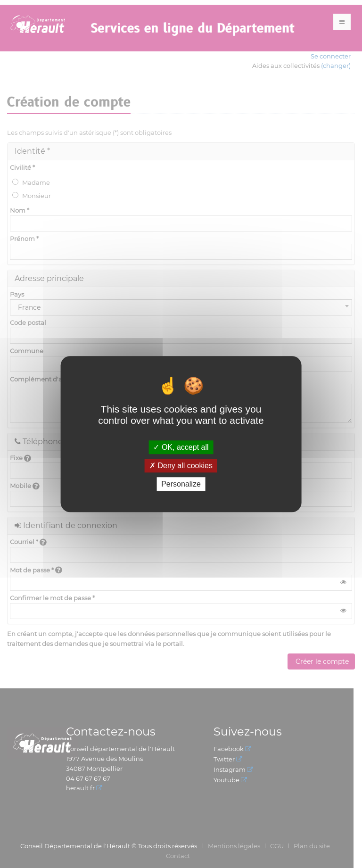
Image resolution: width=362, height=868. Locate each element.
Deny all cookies (181, 466)
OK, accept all (181, 447)
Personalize (181, 484)
